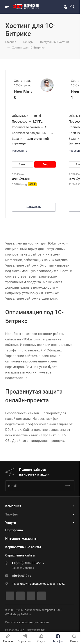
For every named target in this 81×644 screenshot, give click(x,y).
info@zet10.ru (21, 576)
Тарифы (11, 514)
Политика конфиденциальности (27, 622)
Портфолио (14, 530)
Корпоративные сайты (23, 547)
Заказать (34, 207)
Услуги (11, 523)
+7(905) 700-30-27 (26, 563)
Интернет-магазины (21, 539)
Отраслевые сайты (20, 555)
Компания (13, 506)
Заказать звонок (23, 568)
